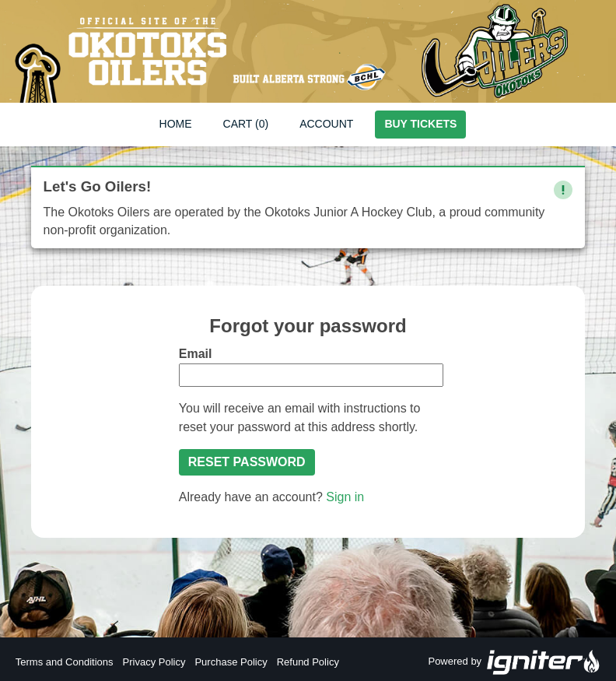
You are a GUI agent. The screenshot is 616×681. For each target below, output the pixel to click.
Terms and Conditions (65, 662)
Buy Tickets (420, 124)
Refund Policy (308, 662)
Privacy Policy (154, 662)
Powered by (514, 662)
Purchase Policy (231, 662)
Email (196, 354)
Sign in (345, 497)
